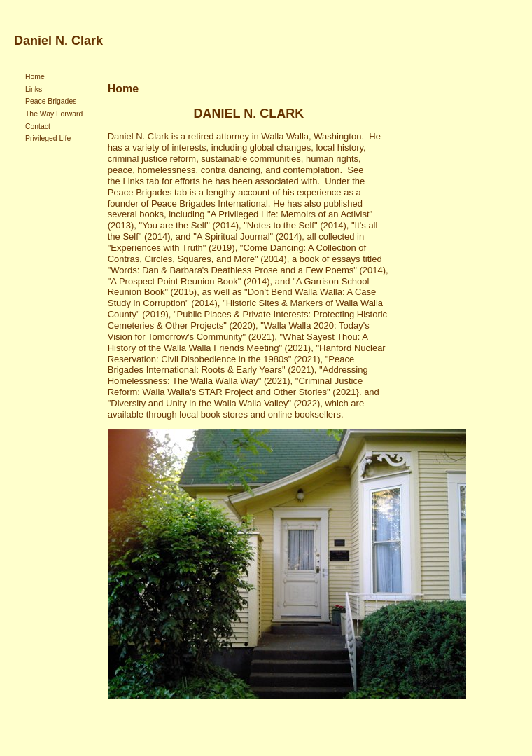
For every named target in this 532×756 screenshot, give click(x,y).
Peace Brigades (51, 101)
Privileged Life (48, 138)
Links (34, 89)
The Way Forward (54, 114)
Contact (38, 126)
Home (35, 77)
